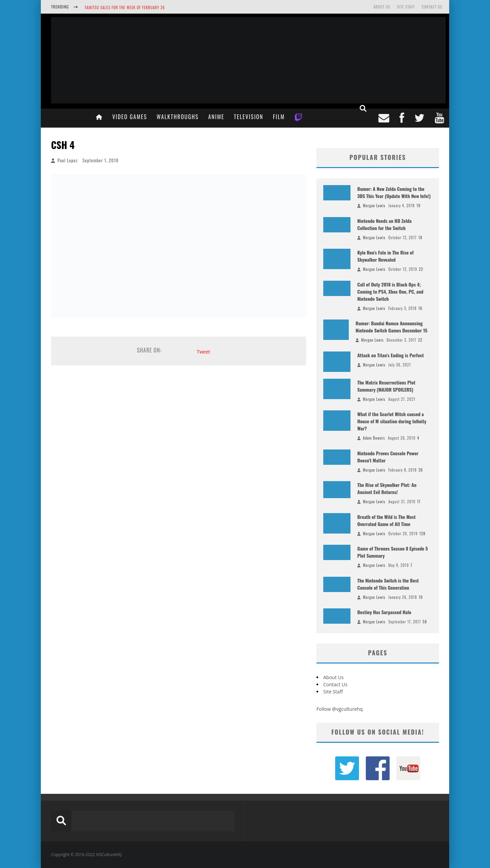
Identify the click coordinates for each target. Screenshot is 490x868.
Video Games (130, 117)
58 (425, 622)
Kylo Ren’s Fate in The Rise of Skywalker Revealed (386, 256)
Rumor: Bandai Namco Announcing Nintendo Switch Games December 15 (391, 327)
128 (422, 534)
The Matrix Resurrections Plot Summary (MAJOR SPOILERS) (386, 386)
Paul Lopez (68, 160)
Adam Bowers (374, 438)
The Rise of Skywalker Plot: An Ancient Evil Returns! (387, 488)
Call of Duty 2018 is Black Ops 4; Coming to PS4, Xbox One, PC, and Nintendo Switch (390, 291)
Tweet (203, 352)
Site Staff (406, 7)
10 (421, 597)
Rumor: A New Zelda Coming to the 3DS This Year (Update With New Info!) (394, 192)
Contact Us (432, 7)
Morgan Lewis (374, 206)
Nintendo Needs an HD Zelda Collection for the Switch (385, 224)
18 (421, 238)
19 (419, 206)
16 (421, 308)
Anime (216, 117)
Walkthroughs (178, 117)
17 (419, 502)
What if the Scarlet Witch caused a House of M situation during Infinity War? (392, 421)
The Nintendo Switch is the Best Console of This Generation (388, 584)
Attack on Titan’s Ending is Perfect (390, 355)
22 (421, 269)
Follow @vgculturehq (340, 709)
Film (279, 117)
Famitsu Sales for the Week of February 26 (125, 7)
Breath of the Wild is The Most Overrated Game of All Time (386, 520)
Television (249, 117)
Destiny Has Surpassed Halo (384, 612)
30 (421, 470)
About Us (382, 7)
